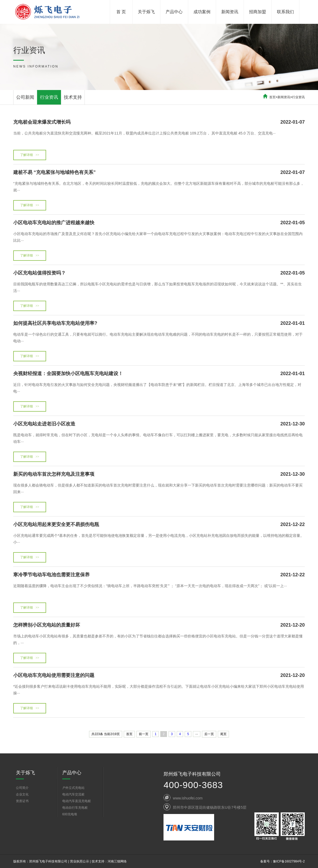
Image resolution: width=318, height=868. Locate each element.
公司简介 (22, 788)
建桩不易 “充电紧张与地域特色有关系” (159, 172)
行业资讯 (49, 97)
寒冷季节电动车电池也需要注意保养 (159, 575)
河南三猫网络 (117, 861)
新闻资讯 (230, 12)
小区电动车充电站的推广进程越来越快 (159, 223)
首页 (272, 97)
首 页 (121, 12)
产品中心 (174, 12)
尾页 (223, 734)
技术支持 (73, 97)
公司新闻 (25, 97)
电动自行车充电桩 (75, 808)
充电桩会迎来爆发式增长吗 (159, 122)
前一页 (144, 734)
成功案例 (202, 12)
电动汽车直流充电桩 (77, 801)
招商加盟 (258, 12)
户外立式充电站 (73, 788)
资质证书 (22, 801)
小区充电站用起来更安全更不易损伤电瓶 (159, 524)
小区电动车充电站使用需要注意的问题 (159, 675)
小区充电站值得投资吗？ (159, 273)
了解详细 (30, 155)
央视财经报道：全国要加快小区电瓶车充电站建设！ (159, 374)
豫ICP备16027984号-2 (289, 861)
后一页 (209, 734)
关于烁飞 (146, 12)
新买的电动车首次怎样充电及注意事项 (159, 474)
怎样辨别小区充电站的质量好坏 (159, 625)
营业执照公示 (79, 861)
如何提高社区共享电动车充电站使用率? (159, 323)
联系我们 (285, 12)
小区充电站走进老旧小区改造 (159, 424)
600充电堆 (70, 814)
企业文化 (22, 794)
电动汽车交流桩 (73, 794)
